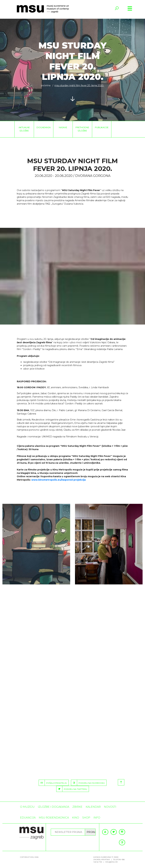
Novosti (110, 807)
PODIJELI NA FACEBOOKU (88, 783)
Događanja (44, 127)
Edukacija (28, 818)
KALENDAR (93, 807)
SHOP (86, 818)
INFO (97, 818)
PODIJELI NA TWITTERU (72, 789)
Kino (76, 818)
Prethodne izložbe (82, 129)
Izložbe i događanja (54, 807)
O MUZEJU (27, 807)
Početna (46, 85)
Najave (63, 127)
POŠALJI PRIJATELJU (53, 783)
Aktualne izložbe (24, 129)
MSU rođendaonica (54, 818)
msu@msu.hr (111, 862)
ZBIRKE (77, 807)
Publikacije (102, 127)
